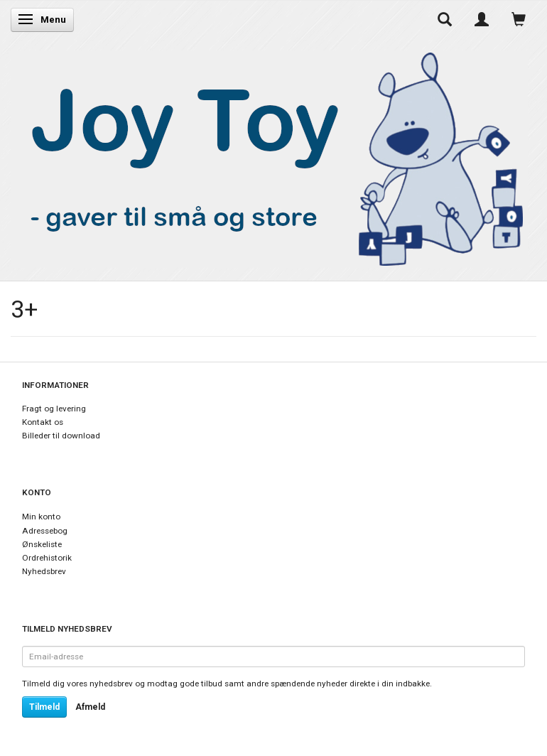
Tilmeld (44, 707)
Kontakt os (43, 422)
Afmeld (90, 707)
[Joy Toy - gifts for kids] (269, 156)
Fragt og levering (54, 409)
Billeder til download (61, 436)
